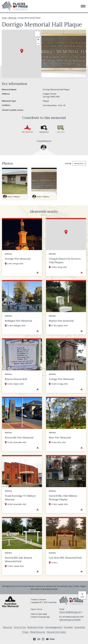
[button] (83, 6)
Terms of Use (20, 627)
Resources (8, 627)
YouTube (47, 639)
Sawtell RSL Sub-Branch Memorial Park (18, 559)
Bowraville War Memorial (19, 437)
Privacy (25, 632)
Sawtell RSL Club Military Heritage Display (63, 498)
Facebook (34, 639)
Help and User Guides (56, 632)
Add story (61, 132)
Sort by (68, 163)
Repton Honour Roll (16, 379)
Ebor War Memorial (60, 437)
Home (4, 18)
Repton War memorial (61, 321)
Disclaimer (68, 627)
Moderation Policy (35, 627)
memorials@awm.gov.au (71, 612)
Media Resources (38, 632)
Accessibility (80, 627)
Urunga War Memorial (61, 379)
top (83, 597)
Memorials (12, 18)
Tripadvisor (39, 639)
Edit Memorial (27, 132)
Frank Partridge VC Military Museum (20, 498)
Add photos (44, 132)
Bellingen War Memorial (18, 321)
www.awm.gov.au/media (70, 620)
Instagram (43, 639)
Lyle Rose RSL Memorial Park (65, 558)
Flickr (53, 639)
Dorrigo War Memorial (18, 259)
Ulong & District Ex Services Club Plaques (65, 260)
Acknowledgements (54, 627)
